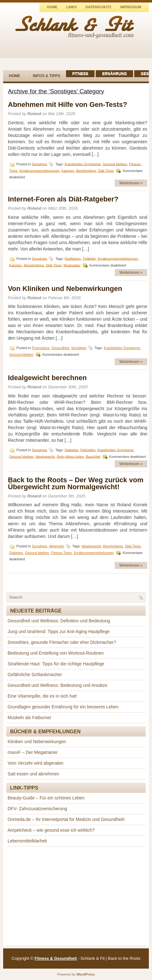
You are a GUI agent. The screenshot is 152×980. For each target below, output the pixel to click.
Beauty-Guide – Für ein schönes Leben (46, 798)
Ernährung (114, 74)
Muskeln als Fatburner (30, 718)
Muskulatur (72, 265)
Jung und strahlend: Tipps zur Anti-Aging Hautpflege (59, 632)
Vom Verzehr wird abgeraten (36, 763)
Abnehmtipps (86, 170)
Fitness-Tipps (62, 553)
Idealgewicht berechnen (47, 378)
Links (72, 7)
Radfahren (73, 258)
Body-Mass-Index (70, 456)
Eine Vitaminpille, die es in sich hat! (42, 696)
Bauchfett (93, 456)
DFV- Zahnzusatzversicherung (37, 809)
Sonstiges (40, 164)
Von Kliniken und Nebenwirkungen (65, 289)
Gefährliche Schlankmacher (35, 675)
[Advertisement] (76, 896)
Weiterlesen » (131, 183)
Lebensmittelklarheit (27, 841)
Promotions (41, 348)
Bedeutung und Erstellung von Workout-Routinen (56, 653)
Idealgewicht (45, 456)
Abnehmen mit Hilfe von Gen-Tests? (67, 105)
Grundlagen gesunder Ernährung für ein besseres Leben (63, 707)
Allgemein (57, 546)
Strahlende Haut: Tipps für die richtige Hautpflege (56, 664)
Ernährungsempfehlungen (40, 170)
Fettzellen (88, 450)
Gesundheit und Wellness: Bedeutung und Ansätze (58, 685)
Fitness (80, 74)
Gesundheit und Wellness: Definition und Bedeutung (59, 621)
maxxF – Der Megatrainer (33, 752)
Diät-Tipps (106, 170)
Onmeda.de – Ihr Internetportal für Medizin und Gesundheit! (66, 819)
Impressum (131, 7)
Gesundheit (60, 348)
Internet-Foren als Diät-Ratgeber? (63, 199)
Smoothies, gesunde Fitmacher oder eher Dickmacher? (62, 642)
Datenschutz (99, 7)
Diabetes (72, 450)
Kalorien (68, 170)
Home (52, 7)
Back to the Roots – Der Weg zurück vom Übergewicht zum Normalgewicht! (76, 483)
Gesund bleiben (115, 164)
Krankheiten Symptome (83, 164)
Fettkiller (89, 258)
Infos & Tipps (47, 76)
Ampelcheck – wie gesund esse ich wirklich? (51, 830)
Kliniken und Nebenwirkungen (37, 742)
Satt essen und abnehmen (33, 774)
